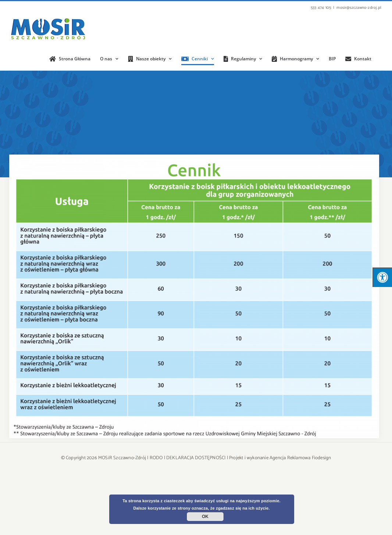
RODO (156, 458)
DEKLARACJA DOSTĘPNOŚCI (196, 458)
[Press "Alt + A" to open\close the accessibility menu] (382, 277)
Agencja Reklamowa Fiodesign (300, 458)
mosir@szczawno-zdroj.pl (359, 8)
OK (205, 517)
